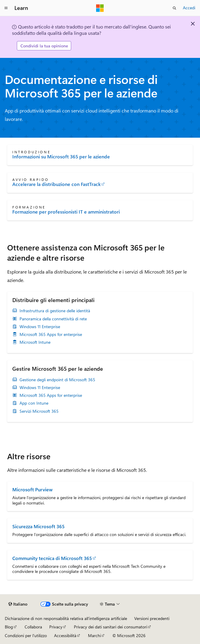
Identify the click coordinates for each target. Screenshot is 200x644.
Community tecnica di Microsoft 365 (52, 558)
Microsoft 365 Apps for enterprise (51, 334)
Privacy (56, 627)
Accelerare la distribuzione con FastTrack (56, 184)
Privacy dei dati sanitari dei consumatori (111, 627)
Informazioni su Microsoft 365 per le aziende (61, 157)
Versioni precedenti (152, 618)
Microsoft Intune (35, 342)
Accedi (189, 8)
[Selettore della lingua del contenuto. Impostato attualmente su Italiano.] (18, 604)
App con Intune (34, 403)
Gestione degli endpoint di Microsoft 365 (57, 380)
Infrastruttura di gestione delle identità (55, 311)
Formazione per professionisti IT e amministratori (66, 212)
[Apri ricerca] (174, 8)
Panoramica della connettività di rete (53, 319)
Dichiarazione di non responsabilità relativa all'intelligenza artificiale (66, 618)
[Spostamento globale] (6, 8)
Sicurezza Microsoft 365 (38, 526)
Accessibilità (65, 635)
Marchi (94, 635)
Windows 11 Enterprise (40, 327)
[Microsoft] (100, 8)
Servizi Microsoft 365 (39, 411)
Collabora (33, 627)
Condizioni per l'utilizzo (26, 635)
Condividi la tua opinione (44, 46)
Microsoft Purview (32, 489)
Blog (9, 627)
